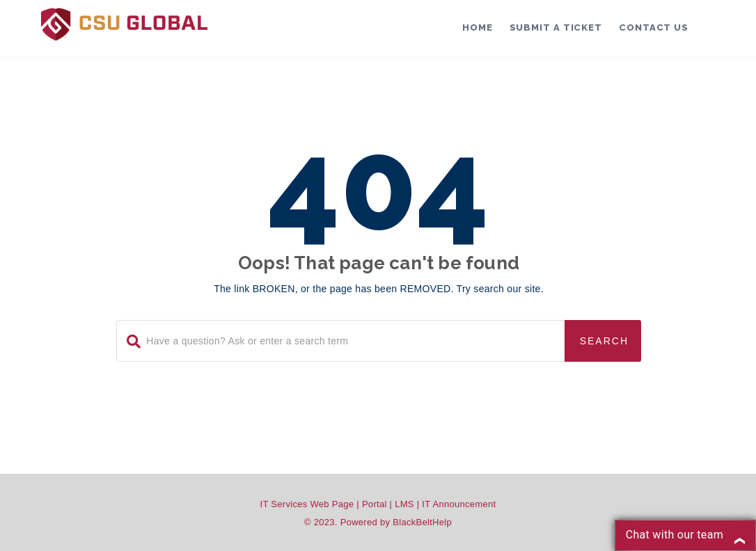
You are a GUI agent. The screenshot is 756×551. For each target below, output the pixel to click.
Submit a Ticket (556, 27)
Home (478, 27)
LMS (404, 504)
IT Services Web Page (307, 504)
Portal (375, 504)
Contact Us (654, 27)
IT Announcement (459, 504)
